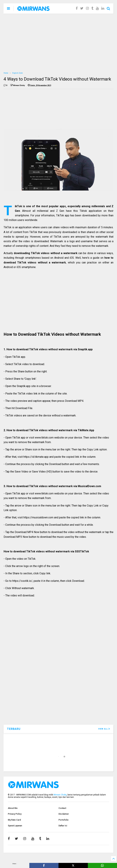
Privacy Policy (15, 814)
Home (6, 73)
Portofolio (64, 820)
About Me (13, 808)
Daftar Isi (63, 826)
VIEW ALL (104, 729)
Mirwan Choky (60, 795)
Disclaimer (64, 814)
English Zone (17, 73)
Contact (62, 808)
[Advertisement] (59, 42)
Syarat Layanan (15, 826)
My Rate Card (14, 820)
